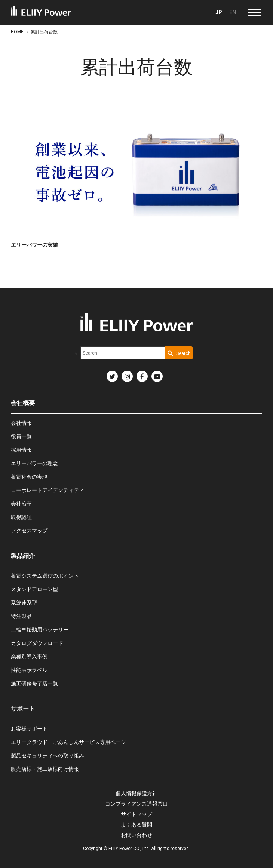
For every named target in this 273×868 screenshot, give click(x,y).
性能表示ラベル (29, 670)
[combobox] (123, 353)
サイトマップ (136, 814)
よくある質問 (136, 825)
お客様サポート (29, 729)
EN (233, 12)
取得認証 (21, 517)
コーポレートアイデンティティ (47, 490)
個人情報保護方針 (136, 793)
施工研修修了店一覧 (34, 683)
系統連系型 (24, 603)
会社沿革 (21, 504)
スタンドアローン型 (34, 589)
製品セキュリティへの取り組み (47, 756)
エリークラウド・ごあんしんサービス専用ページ (68, 742)
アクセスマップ (29, 531)
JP (219, 12)
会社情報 (21, 423)
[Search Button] (179, 353)
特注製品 (21, 616)
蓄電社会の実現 (29, 477)
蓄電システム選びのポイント (45, 576)
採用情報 (21, 450)
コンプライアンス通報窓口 (136, 804)
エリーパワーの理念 (34, 463)
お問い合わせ (136, 835)
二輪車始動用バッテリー (40, 630)
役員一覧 (21, 436)
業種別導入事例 (29, 657)
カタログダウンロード (37, 643)
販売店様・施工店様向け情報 (45, 769)
